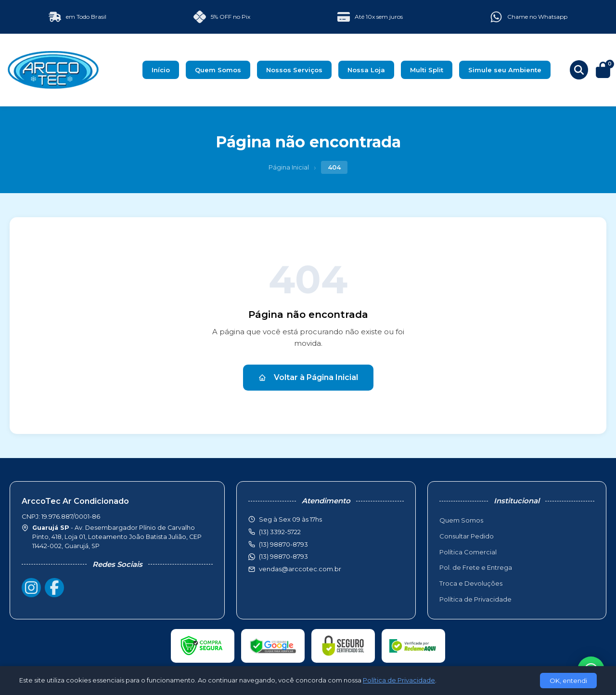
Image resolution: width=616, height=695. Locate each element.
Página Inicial (289, 167)
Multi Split (427, 70)
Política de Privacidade (475, 599)
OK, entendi (568, 681)
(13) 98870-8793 (283, 556)
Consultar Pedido (467, 536)
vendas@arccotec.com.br (300, 569)
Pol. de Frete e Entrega (476, 567)
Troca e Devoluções (471, 583)
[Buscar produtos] (579, 70)
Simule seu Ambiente (505, 70)
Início (161, 70)
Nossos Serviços (294, 70)
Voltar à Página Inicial (308, 377)
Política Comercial (468, 552)
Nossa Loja (366, 70)
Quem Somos (218, 70)
